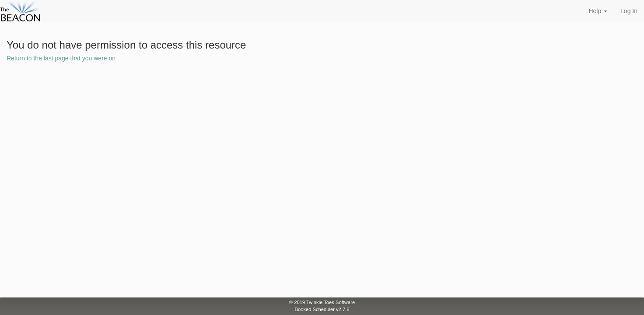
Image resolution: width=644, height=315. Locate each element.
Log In (629, 11)
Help (598, 11)
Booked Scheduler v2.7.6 (322, 309)
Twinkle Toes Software (331, 302)
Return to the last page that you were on (61, 58)
